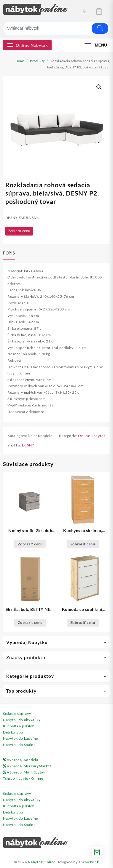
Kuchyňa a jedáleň (19, 726)
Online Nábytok (92, 436)
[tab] (10, 254)
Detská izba (13, 732)
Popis (9, 253)
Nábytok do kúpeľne (20, 738)
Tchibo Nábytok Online (23, 778)
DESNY (28, 445)
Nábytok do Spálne (19, 745)
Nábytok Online (42, 862)
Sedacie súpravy (17, 714)
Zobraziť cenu (19, 231)
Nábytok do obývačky (22, 720)
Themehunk (89, 862)
